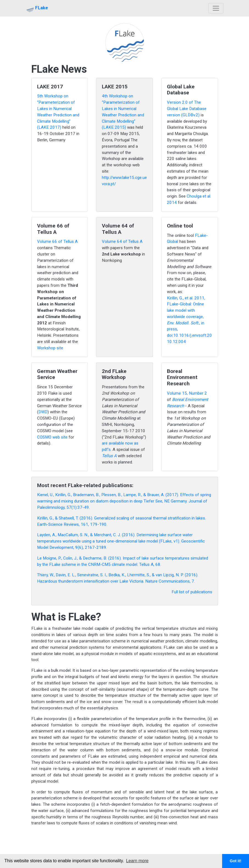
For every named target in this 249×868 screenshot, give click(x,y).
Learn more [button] (137, 861)
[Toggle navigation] (216, 8)
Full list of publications (192, 592)
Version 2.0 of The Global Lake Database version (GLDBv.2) (187, 109)
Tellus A (109, 456)
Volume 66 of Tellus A (57, 241)
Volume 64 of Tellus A (122, 241)
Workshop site (50, 348)
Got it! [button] (236, 861)
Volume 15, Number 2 (187, 393)
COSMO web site (52, 437)
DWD (43, 412)
